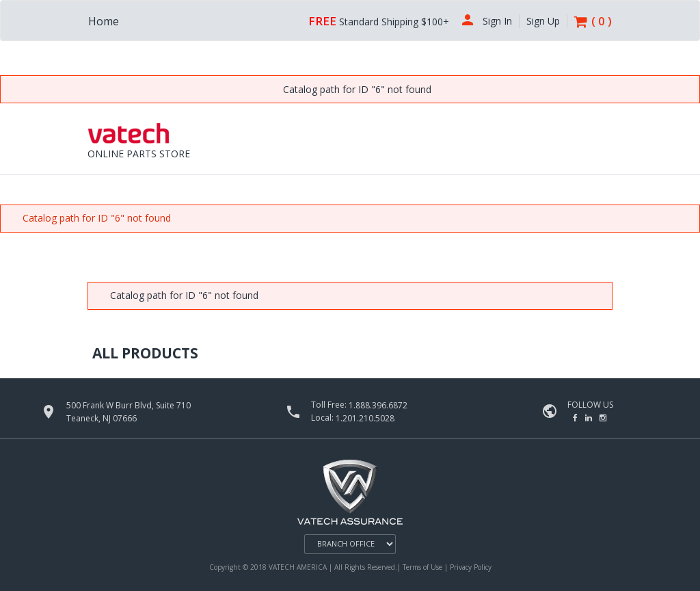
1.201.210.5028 (365, 418)
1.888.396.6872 (378, 405)
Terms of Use (423, 567)
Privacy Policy (471, 567)
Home (104, 21)
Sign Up (543, 21)
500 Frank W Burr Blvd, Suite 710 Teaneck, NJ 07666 (129, 412)
